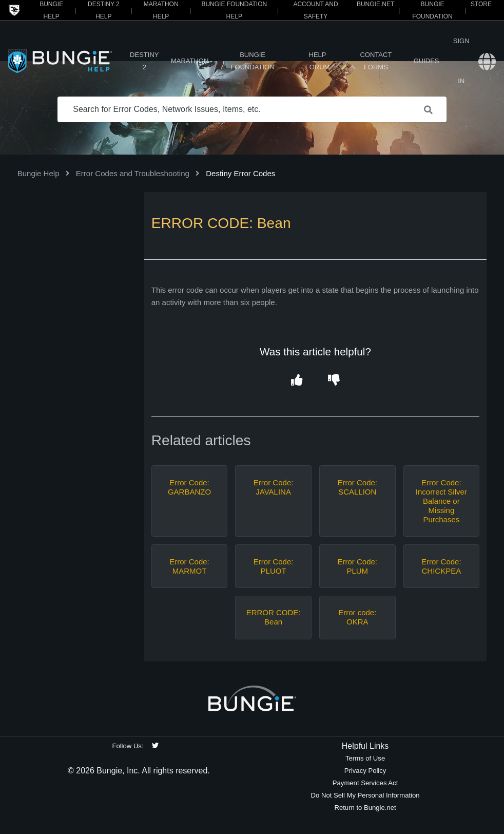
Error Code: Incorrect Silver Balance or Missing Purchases (441, 501)
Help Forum (318, 61)
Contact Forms (376, 61)
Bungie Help (38, 173)
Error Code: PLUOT (274, 566)
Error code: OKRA (357, 617)
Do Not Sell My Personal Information (365, 795)
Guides (427, 61)
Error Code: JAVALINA (274, 487)
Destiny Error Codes (240, 173)
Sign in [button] (461, 61)
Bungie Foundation (253, 61)
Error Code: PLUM (357, 566)
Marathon (190, 61)
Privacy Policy (365, 771)
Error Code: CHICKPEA (441, 566)
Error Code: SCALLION (357, 487)
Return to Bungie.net (365, 808)
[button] (297, 380)
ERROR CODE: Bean (274, 617)
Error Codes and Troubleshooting (133, 173)
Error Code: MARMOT (189, 566)
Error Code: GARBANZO (189, 487)
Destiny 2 (144, 61)
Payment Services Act (365, 783)
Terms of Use (365, 758)
